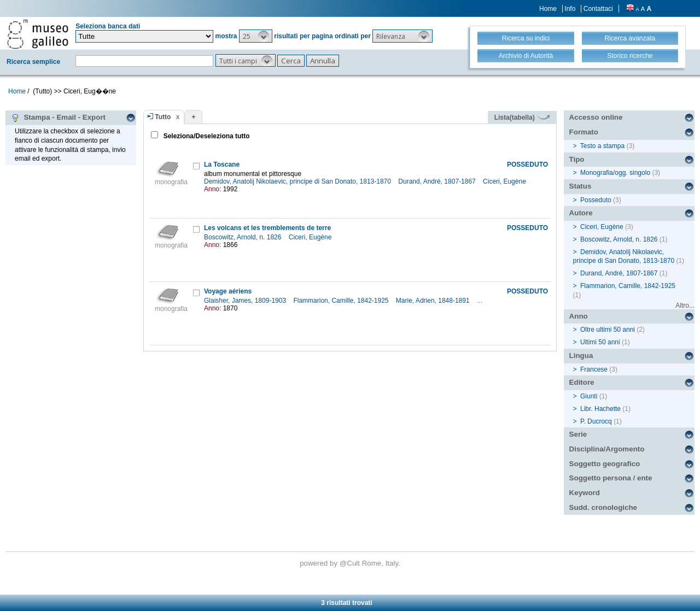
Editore (582, 382)
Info (570, 9)
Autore (581, 213)
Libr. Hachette (600, 409)
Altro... (685, 305)
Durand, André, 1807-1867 (438, 181)
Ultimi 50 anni (600, 342)
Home (548, 9)
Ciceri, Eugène (505, 181)
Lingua (581, 356)
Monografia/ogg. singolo (615, 173)
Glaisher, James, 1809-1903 (246, 301)
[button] (256, 36)
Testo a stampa (602, 146)
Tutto (163, 117)
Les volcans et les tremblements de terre (267, 228)
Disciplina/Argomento (607, 449)
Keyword (585, 493)
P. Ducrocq (596, 421)
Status (581, 186)
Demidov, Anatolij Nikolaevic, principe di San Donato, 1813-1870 (298, 181)
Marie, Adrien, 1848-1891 (434, 301)
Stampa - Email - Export (58, 117)
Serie (578, 434)
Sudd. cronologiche (603, 507)
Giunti (589, 396)
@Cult (351, 563)
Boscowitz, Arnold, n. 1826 (244, 237)
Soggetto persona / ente (611, 478)
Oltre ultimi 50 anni (608, 330)
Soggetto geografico (605, 464)
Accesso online (596, 117)
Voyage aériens (228, 291)
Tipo (577, 159)
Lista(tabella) (522, 117)
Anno (579, 316)
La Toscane (222, 164)
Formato (584, 132)
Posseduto (596, 200)
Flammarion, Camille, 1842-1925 (342, 301)
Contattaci (598, 9)
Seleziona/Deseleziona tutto (205, 136)
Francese (594, 369)
